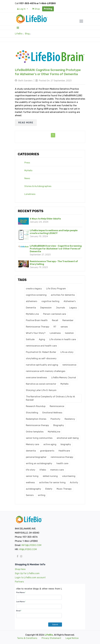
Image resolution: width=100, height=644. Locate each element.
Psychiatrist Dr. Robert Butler (41, 352)
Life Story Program (56, 289)
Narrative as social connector (41, 384)
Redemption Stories (36, 419)
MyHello (28, 171)
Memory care (33, 444)
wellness (30, 482)
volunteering (69, 476)
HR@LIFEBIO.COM (28, 549)
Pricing (48, 9)
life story (31, 470)
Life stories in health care (63, 339)
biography (66, 444)
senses (64, 327)
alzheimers (32, 301)
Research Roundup (36, 406)
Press (27, 163)
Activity (74, 482)
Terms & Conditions (27, 638)
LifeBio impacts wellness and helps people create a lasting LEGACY (54, 232)
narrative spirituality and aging (42, 365)
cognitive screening (36, 295)
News (27, 178)
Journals (60, 308)
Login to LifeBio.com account (30, 578)
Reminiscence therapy (37, 425)
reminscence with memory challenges (46, 371)
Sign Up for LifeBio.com (27, 573)
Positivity (55, 419)
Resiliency (70, 419)
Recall (55, 320)
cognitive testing (50, 301)
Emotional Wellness (52, 413)
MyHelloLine (54, 432)
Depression (46, 308)
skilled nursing (50, 476)
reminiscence (69, 365)
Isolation (69, 333)
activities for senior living (52, 482)
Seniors (30, 495)
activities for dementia (63, 295)
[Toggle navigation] (18, 28)
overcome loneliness (36, 378)
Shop (36, 9)
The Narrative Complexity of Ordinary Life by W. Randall (51, 398)
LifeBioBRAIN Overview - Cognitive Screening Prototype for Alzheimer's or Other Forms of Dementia (56, 249)
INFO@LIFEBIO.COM (31, 545)
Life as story (67, 352)
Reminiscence (57, 406)
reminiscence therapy (62, 457)
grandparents (47, 451)
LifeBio (19, 34)
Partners (19, 582)
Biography (59, 425)
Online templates (35, 432)
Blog (27, 34)
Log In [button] (22, 9)
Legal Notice (72, 638)
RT (55, 327)
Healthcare (64, 451)
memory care (57, 470)
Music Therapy (64, 489)
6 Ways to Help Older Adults (45, 219)
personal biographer (36, 457)
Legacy (73, 308)
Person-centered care (55, 314)
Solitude (30, 339)
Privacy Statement (51, 638)
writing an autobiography (39, 463)
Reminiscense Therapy (38, 327)
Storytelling (32, 413)
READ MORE (26, 123)
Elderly (49, 489)
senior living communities (39, 438)
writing (42, 495)
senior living (32, 476)
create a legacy (34, 289)
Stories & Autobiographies (38, 186)
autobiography (33, 489)
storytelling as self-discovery (41, 358)
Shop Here (20, 569)
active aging (50, 444)
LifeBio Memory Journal (64, 378)
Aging (42, 339)
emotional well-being (68, 438)
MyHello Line (32, 314)
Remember (68, 320)
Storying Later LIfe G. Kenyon (41, 390)
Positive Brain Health (37, 320)
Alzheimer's (70, 301)
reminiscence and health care (41, 346)
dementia (31, 451)
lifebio (43, 470)
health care (62, 463)
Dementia (31, 308)
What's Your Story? (36, 333)
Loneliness (30, 194)
